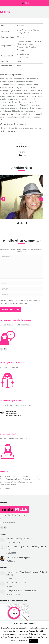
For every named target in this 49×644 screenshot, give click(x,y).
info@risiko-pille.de (8, 522)
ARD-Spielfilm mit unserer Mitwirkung (21, 591)
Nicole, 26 (22, 223)
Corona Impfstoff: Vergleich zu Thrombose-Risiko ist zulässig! (27, 573)
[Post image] (2, 540)
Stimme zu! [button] (34, 641)
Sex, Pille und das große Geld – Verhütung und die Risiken (26, 548)
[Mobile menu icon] (5, 3)
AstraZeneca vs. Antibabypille (18, 558)
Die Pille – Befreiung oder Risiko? (19, 539)
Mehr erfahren (6, 489)
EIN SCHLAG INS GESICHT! (16, 583)
